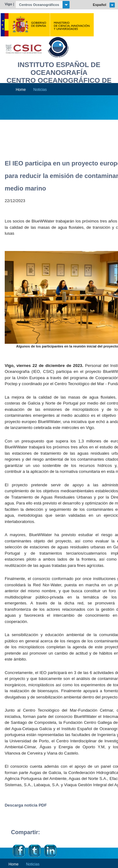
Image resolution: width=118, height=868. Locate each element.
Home (21, 90)
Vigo (8, 4)
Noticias (40, 90)
